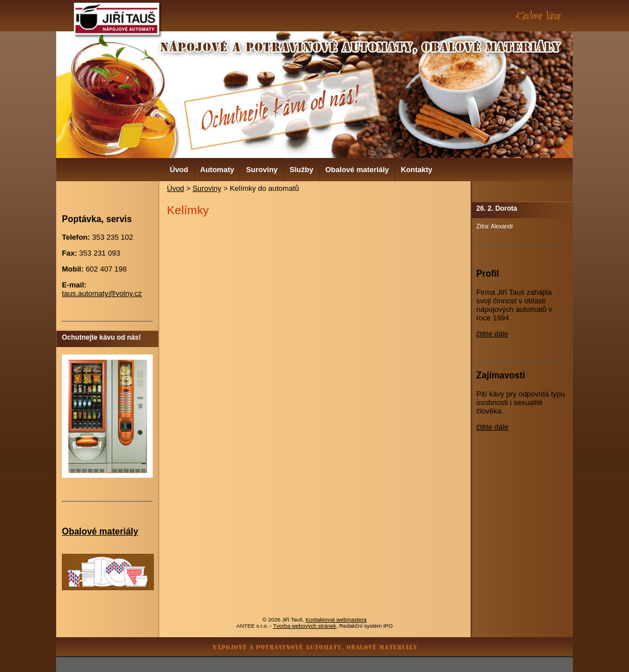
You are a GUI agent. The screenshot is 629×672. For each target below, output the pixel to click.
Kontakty (417, 170)
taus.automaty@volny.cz (102, 293)
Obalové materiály (357, 170)
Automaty (217, 170)
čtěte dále (492, 334)
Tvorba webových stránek (305, 626)
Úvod (179, 170)
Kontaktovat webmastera (336, 619)
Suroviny (262, 170)
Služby (301, 170)
